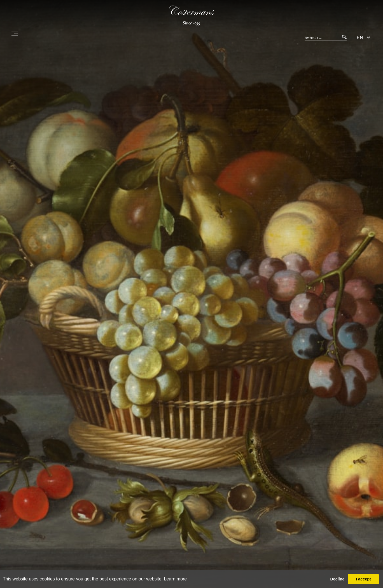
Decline (337, 579)
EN (360, 38)
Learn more (175, 579)
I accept (363, 579)
